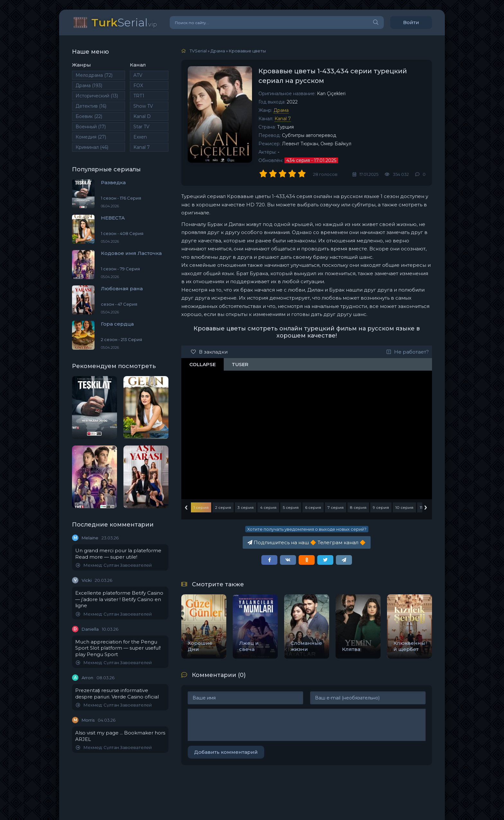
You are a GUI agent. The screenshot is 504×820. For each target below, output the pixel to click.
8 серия (358, 507)
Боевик (89, 116)
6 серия (313, 507)
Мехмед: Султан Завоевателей (114, 565)
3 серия (246, 507)
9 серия (381, 507)
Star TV (141, 127)
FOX (138, 86)
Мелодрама (94, 75)
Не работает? (408, 352)
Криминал (92, 147)
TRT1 (139, 96)
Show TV (143, 106)
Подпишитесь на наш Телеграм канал (307, 542)
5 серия (291, 507)
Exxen (140, 137)
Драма (89, 86)
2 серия (223, 507)
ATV (138, 75)
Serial (124, 22)
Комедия (91, 137)
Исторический (97, 96)
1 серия (201, 507)
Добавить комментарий (226, 752)
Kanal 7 (142, 147)
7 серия (336, 507)
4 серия (268, 507)
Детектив (91, 106)
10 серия (404, 507)
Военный (91, 127)
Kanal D (142, 116)
